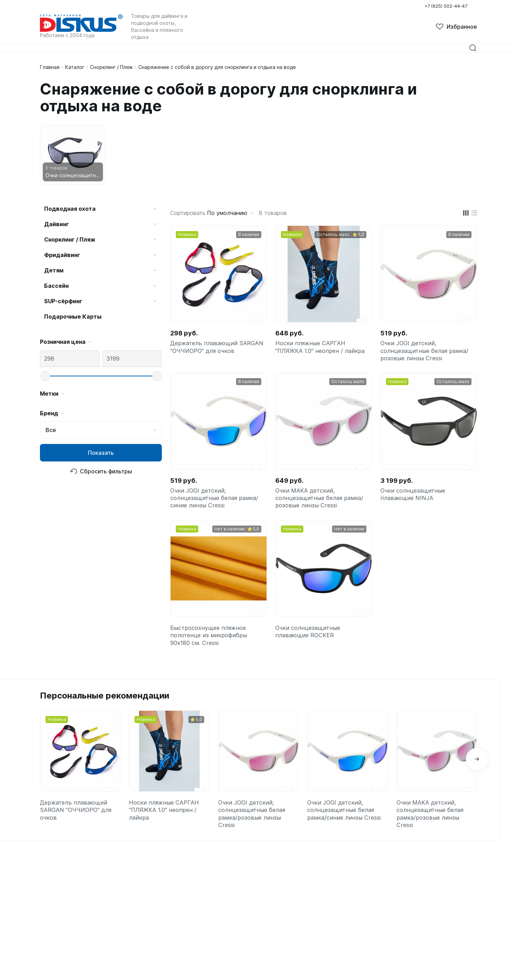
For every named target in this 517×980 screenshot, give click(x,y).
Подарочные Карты (73, 317)
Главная (50, 67)
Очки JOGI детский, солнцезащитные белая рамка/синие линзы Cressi (217, 505)
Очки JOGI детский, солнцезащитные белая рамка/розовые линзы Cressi (428, 353)
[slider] (45, 376)
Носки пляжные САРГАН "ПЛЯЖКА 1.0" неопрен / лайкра (323, 349)
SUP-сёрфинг (63, 301)
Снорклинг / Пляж (111, 67)
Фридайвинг (62, 255)
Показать (101, 453)
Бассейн (56, 286)
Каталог (75, 67)
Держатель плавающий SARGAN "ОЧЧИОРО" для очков (210, 353)
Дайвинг (57, 224)
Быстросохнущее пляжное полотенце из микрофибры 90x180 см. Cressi (211, 648)
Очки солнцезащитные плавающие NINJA (415, 501)
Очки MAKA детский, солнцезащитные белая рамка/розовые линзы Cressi (322, 505)
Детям (54, 270)
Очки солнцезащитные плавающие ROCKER (310, 643)
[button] (477, 776)
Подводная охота (70, 209)
